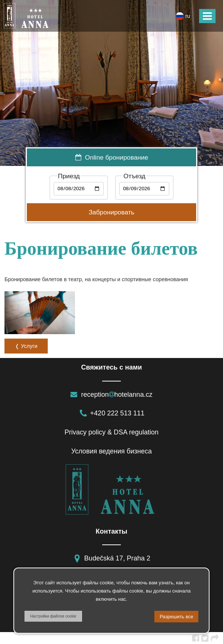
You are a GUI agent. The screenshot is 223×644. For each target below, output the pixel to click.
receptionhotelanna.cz (111, 395)
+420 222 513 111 (112, 413)
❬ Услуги (26, 346)
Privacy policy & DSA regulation (111, 432)
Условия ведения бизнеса (111, 451)
